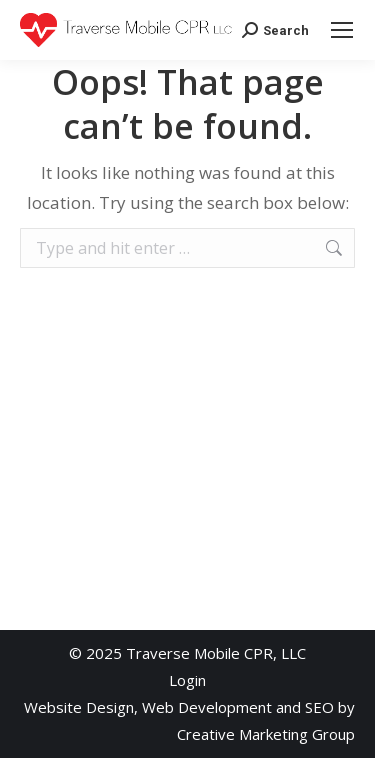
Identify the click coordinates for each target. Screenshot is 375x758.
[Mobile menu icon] (342, 30)
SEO (319, 707)
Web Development (207, 707)
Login (187, 680)
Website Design (79, 707)
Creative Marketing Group (266, 734)
